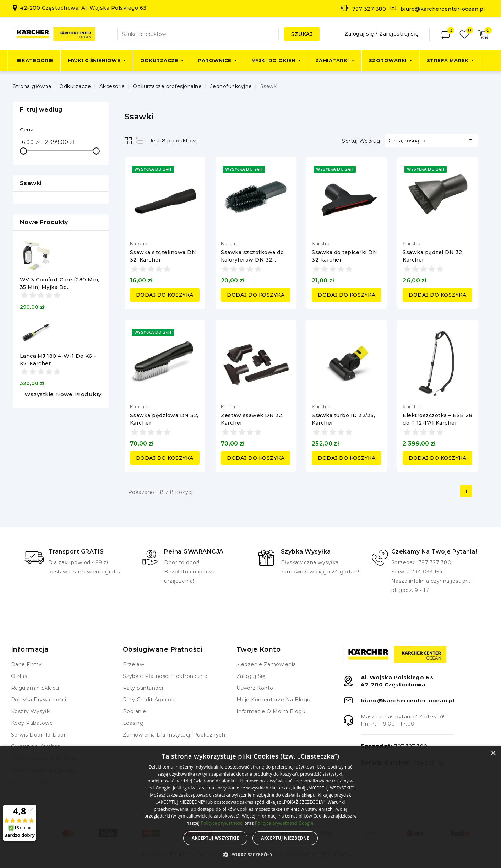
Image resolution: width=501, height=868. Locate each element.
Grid (129, 141)
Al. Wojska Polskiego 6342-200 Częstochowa (397, 681)
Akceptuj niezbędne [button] (285, 838)
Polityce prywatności (222, 823)
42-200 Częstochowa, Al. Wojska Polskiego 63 (83, 8)
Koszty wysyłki (31, 711)
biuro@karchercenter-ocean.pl (443, 9)
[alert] (250, 807)
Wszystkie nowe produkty (63, 394)
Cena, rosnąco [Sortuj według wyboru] (431, 140)
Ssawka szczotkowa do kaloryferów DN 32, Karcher (252, 260)
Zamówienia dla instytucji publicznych (174, 735)
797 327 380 (369, 9)
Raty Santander (143, 688)
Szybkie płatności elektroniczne (165, 676)
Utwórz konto (255, 688)
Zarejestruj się (399, 34)
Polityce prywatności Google (284, 823)
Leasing (133, 723)
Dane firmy (26, 664)
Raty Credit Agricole (149, 700)
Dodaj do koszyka (165, 295)
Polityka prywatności (39, 700)
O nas (19, 676)
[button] (250, 855)
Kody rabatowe (32, 723)
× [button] (493, 753)
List (140, 141)
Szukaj (302, 34)
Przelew (134, 664)
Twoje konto (259, 649)
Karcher (140, 243)
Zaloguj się (360, 34)
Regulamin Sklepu (35, 688)
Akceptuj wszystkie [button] (215, 838)
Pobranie (135, 711)
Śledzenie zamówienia (266, 664)
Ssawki (31, 183)
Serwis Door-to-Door (39, 735)
